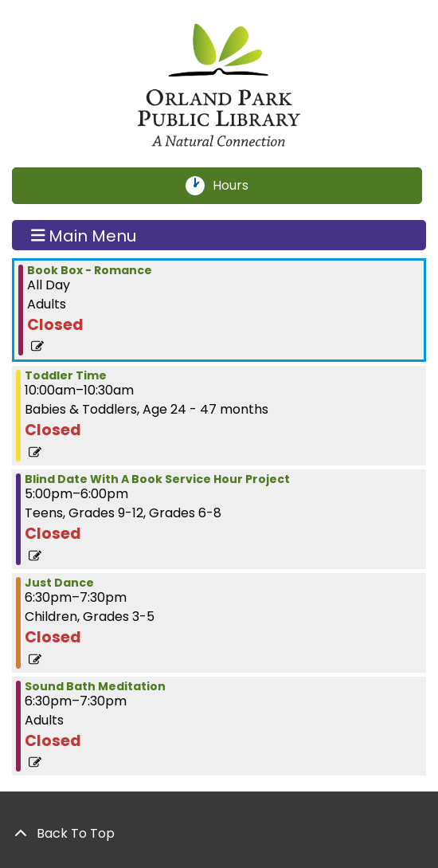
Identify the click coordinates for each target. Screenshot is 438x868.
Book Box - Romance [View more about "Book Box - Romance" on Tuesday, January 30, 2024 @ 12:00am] (90, 270)
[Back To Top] (219, 834)
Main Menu (84, 235)
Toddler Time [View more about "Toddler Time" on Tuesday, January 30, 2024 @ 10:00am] (66, 375)
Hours (240, 186)
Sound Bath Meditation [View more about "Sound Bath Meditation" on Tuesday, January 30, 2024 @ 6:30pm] (95, 686)
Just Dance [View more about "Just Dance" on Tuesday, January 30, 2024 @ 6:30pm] (59, 583)
